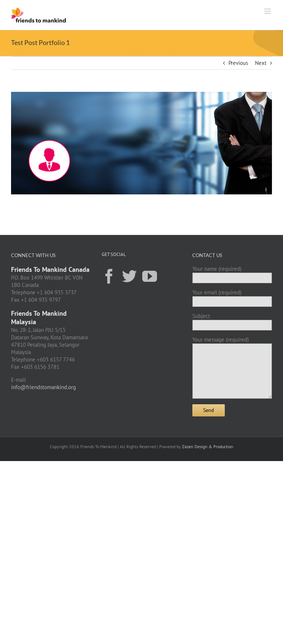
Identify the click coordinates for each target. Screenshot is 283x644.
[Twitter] (129, 276)
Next (261, 63)
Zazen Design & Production (208, 446)
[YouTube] (150, 276)
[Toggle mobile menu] (268, 11)
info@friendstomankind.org (43, 387)
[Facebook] (109, 276)
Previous (238, 63)
